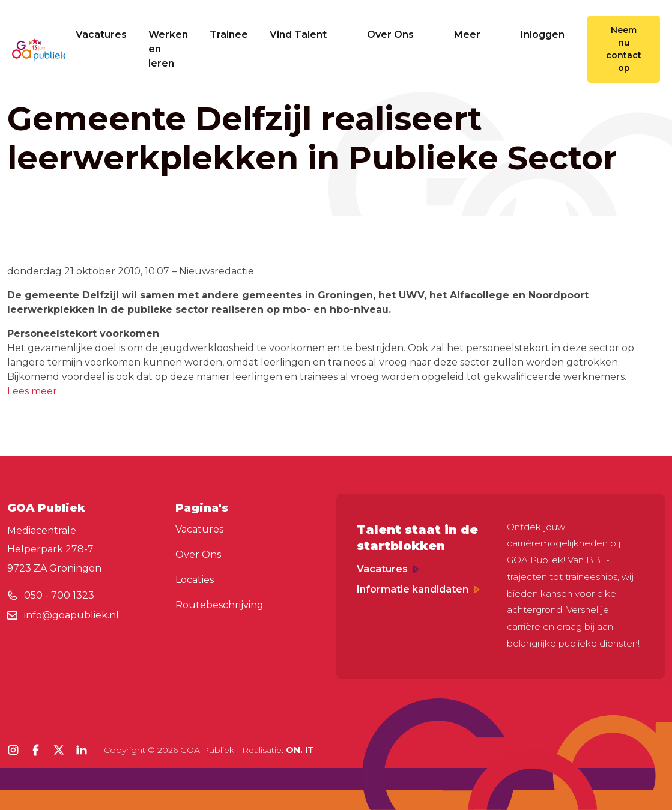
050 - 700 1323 (59, 595)
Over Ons (400, 35)
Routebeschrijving (219, 605)
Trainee (229, 35)
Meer (477, 35)
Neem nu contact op (624, 49)
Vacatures (101, 35)
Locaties (195, 580)
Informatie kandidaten (418, 589)
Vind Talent (307, 35)
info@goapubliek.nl (71, 615)
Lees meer (32, 391)
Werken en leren (168, 49)
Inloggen (543, 35)
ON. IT (300, 750)
